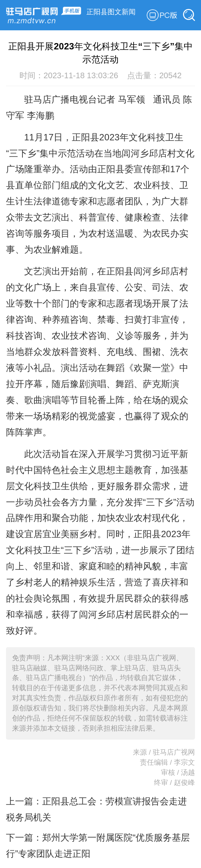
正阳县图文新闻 (111, 12)
